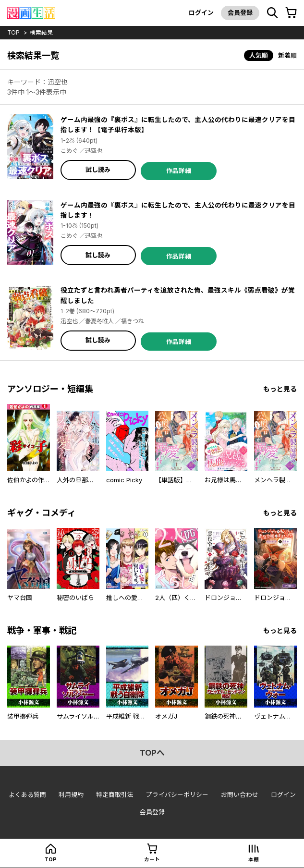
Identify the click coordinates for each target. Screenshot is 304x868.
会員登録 (240, 12)
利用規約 (71, 794)
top (14, 32)
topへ (152, 752)
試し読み (98, 169)
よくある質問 (27, 794)
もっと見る (280, 387)
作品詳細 (179, 170)
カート (152, 860)
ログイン (200, 12)
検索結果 (42, 32)
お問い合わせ (240, 794)
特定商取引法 (115, 794)
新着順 (287, 55)
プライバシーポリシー (177, 794)
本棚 (254, 860)
